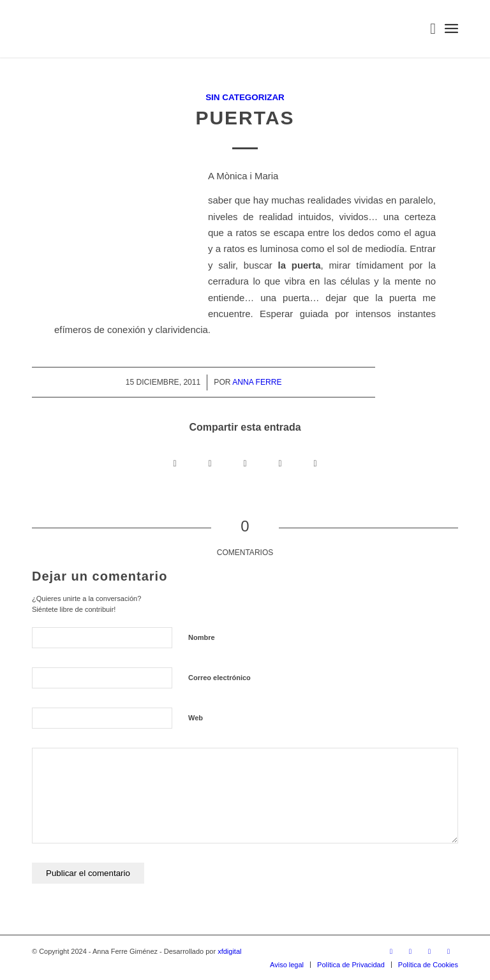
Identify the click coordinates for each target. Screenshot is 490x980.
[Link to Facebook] (410, 951)
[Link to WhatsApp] (429, 951)
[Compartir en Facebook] (175, 464)
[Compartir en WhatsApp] (245, 464)
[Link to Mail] (449, 951)
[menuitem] (427, 29)
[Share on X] (210, 464)
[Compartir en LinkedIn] (280, 464)
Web (196, 718)
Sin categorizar (245, 97)
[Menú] (451, 29)
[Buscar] (427, 29)
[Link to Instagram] (391, 951)
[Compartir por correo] (316, 464)
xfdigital (229, 951)
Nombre (202, 637)
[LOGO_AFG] (32, 29)
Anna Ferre (257, 382)
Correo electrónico (219, 678)
